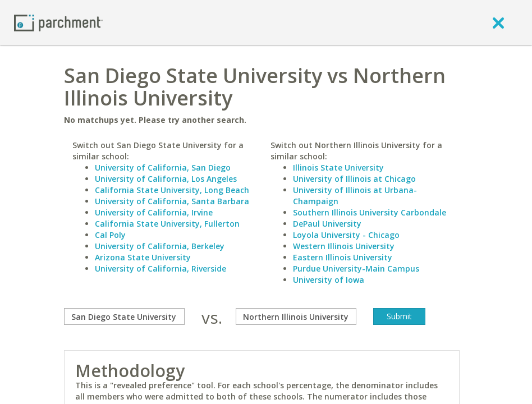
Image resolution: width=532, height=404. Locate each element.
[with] (296, 316)
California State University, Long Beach (172, 190)
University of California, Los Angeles (166, 179)
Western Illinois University (344, 246)
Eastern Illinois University (343, 257)
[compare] (124, 316)
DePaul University (327, 224)
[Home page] (58, 22)
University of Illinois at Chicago (354, 179)
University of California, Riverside (160, 268)
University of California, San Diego (163, 167)
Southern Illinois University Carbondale (370, 212)
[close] (498, 22)
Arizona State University (143, 257)
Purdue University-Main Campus (356, 268)
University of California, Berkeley (160, 246)
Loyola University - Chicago (346, 235)
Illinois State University (338, 167)
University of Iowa (329, 280)
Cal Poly (110, 235)
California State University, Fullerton (167, 224)
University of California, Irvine (154, 212)
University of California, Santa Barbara (172, 201)
